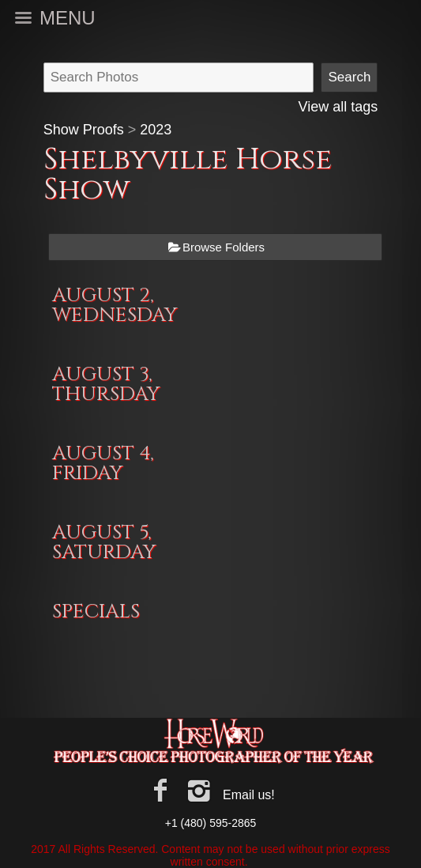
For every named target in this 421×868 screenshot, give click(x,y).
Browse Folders (224, 247)
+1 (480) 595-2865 (211, 823)
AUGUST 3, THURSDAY (106, 384)
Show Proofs (84, 130)
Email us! (249, 795)
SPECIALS (96, 611)
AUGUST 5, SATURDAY (104, 542)
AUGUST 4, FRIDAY (103, 463)
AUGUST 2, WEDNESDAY (115, 305)
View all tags (338, 107)
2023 (156, 130)
